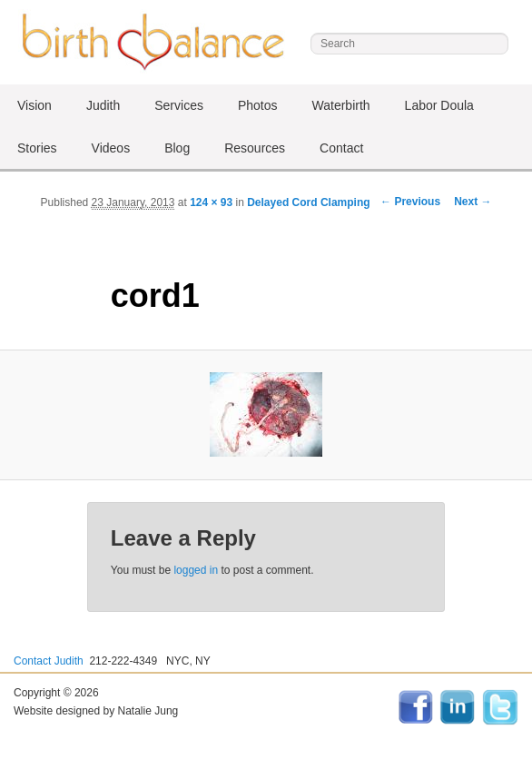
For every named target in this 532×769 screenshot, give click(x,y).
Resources (255, 148)
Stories (37, 148)
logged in (196, 570)
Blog (177, 148)
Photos (258, 105)
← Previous (410, 202)
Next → (473, 202)
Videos (111, 148)
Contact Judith (49, 661)
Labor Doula (439, 105)
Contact (341, 148)
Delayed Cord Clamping (308, 202)
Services (179, 105)
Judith (103, 105)
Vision (34, 105)
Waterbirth (341, 105)
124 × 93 (211, 202)
